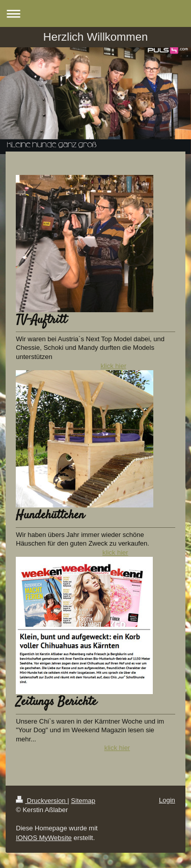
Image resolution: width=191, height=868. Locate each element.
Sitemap (83, 801)
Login (167, 800)
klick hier (113, 366)
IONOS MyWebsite (44, 838)
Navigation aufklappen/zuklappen (95, 13)
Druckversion (42, 801)
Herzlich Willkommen (95, 37)
